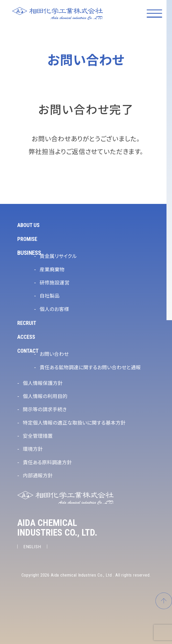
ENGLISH (33, 547)
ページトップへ (163, 596)
